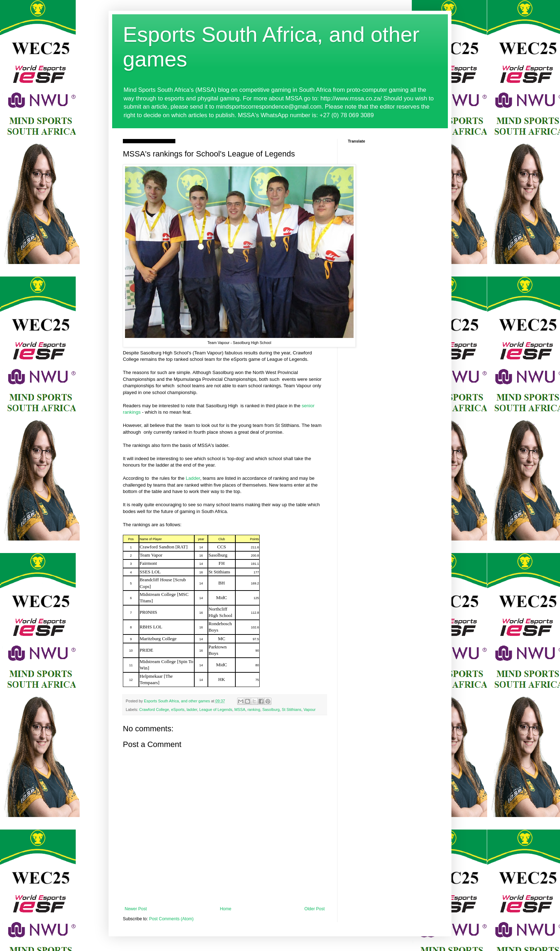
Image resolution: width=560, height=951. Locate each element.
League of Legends (216, 709)
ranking (254, 709)
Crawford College (154, 709)
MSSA (240, 709)
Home (226, 909)
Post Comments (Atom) (171, 919)
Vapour (310, 709)
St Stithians (292, 709)
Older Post (314, 909)
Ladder (193, 478)
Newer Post (136, 909)
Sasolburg (271, 709)
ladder (192, 709)
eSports (178, 709)
